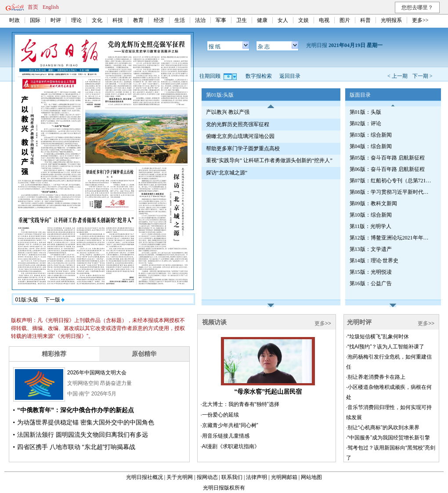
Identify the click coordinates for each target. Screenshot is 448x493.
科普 (365, 20)
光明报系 (391, 20)
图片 (345, 20)
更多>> (420, 20)
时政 (14, 20)
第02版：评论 (365, 123)
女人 (283, 20)
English (51, 7)
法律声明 (257, 477)
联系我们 (232, 477)
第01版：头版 (365, 112)
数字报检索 (259, 76)
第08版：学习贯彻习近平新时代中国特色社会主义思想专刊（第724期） (391, 192)
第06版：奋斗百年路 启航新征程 (387, 169)
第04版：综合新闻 (371, 146)
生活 (180, 20)
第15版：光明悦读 (371, 272)
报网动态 (207, 477)
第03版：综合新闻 (371, 135)
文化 (97, 20)
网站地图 (311, 477)
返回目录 (290, 76)
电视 (324, 20)
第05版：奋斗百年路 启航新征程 (387, 158)
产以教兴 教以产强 (228, 112)
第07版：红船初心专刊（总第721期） (391, 181)
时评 (56, 20)
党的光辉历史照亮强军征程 (238, 124)
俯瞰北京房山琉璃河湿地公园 (240, 136)
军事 (221, 20)
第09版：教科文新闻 (373, 203)
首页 (33, 7)
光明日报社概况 (145, 477)
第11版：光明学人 (371, 226)
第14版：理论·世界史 (374, 261)
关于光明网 (180, 477)
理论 (76, 20)
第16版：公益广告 (371, 283)
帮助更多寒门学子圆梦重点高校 (243, 149)
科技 (118, 20)
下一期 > (423, 76)
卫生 (242, 20)
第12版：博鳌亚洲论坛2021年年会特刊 (391, 238)
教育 (138, 20)
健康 (262, 20)
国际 (35, 20)
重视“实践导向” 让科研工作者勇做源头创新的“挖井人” (269, 160)
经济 (159, 20)
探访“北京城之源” (227, 173)
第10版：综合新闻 (371, 215)
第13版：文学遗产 (371, 249)
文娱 (303, 20)
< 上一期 (397, 76)
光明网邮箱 (284, 477)
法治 (200, 20)
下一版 (54, 300)
